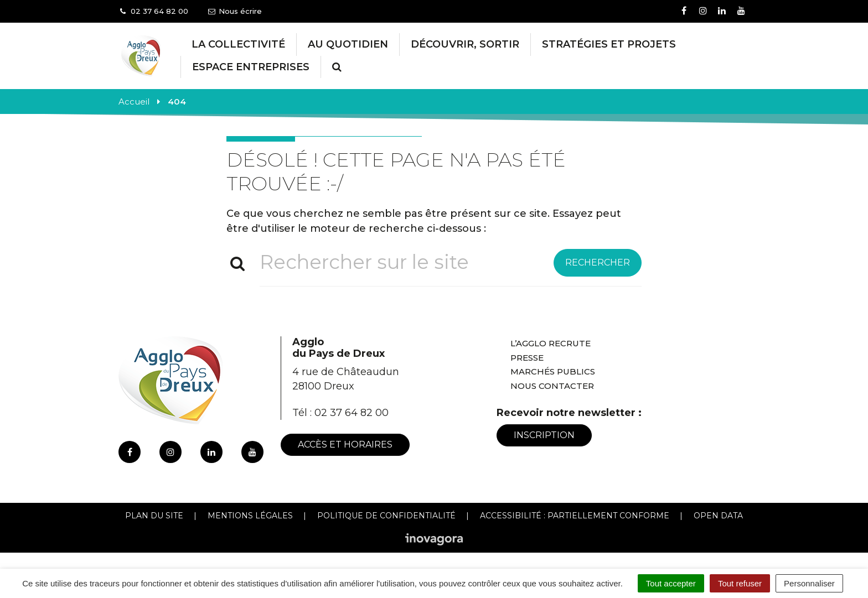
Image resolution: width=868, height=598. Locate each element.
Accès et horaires (345, 444)
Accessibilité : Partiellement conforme (575, 516)
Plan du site (154, 516)
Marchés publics (553, 371)
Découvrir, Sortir (465, 44)
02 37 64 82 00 (352, 413)
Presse (527, 358)
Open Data (718, 516)
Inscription (544, 435)
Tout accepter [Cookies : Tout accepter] (671, 583)
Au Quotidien (348, 44)
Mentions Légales (250, 516)
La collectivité (238, 44)
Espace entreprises (251, 67)
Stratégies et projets (609, 44)
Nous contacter (552, 386)
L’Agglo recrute (551, 343)
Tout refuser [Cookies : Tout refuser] (740, 583)
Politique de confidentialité (386, 516)
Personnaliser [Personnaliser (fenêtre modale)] (809, 583)
